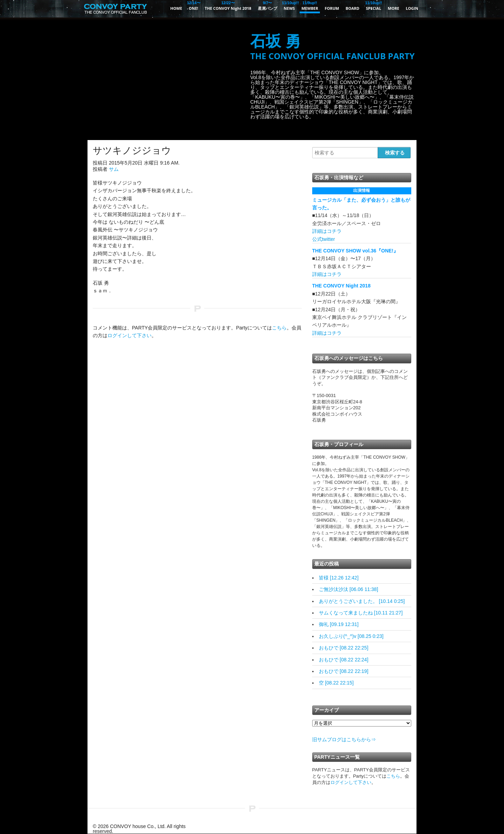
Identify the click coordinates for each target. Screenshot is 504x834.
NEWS (289, 5)
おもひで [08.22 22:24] (344, 660)
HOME (176, 8)
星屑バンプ (268, 5)
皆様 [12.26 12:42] (339, 578)
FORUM (332, 8)
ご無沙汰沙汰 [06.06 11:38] (349, 589)
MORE (394, 8)
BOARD (353, 8)
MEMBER (310, 5)
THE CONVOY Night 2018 (228, 5)
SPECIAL (374, 5)
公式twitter (324, 239)
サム (114, 169)
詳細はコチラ (327, 231)
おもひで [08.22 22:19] (344, 671)
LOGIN (412, 8)
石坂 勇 (332, 47)
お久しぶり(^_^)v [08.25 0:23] (351, 636)
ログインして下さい (129, 335)
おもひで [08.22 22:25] (344, 648)
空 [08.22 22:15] (336, 683)
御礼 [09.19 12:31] (339, 624)
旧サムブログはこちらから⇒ (344, 739)
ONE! (193, 5)
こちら (279, 328)
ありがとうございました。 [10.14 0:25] (362, 601)
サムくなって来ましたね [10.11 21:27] (361, 613)
